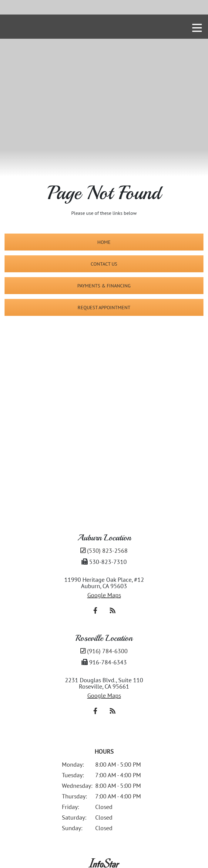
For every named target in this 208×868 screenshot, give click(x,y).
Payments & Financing (104, 286)
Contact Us (104, 264)
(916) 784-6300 (104, 651)
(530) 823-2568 (104, 551)
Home (104, 242)
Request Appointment (104, 307)
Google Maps (104, 595)
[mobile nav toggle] (197, 28)
